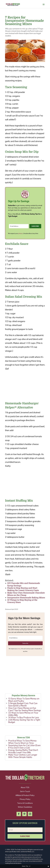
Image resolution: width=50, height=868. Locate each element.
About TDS (25, 787)
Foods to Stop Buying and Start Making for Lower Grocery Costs (23, 589)
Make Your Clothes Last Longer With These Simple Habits (23, 756)
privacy (20, 233)
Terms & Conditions (25, 803)
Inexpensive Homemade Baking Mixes (26, 598)
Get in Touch (25, 791)
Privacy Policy (25, 799)
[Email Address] (19, 226)
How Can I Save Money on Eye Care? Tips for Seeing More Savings (25, 709)
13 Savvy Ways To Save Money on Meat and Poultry (24, 700)
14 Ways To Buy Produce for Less (24, 717)
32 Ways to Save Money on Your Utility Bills (23, 714)
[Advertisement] (25, 386)
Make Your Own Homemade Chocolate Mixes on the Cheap (26, 594)
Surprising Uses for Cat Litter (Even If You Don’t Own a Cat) (24, 747)
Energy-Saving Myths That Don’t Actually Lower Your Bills (23, 751)
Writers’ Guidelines (25, 807)
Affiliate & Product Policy (25, 795)
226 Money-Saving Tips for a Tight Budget (24, 721)
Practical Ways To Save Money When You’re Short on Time (22, 742)
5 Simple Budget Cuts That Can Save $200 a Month (23, 704)
